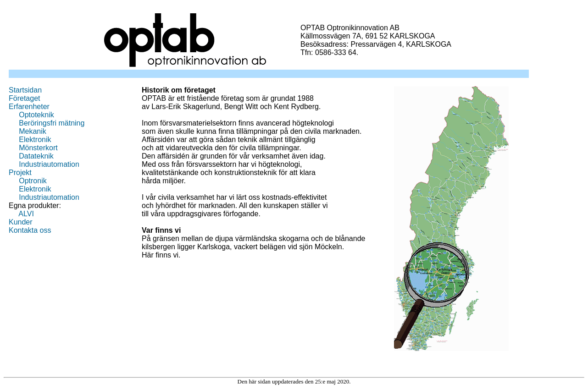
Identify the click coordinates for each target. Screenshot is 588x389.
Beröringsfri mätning (52, 123)
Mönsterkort (38, 148)
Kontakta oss (30, 230)
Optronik (33, 181)
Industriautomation (49, 164)
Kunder (21, 222)
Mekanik (33, 131)
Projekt (20, 173)
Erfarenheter (29, 107)
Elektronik (35, 140)
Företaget (24, 98)
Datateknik (36, 156)
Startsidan (25, 90)
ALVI (26, 214)
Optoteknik (36, 115)
